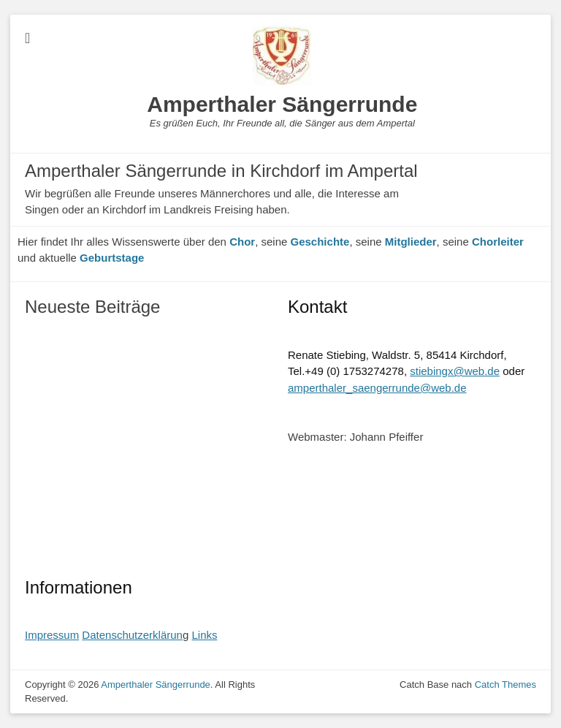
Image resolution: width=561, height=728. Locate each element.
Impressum (52, 635)
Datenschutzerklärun (132, 635)
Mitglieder (411, 242)
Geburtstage (112, 258)
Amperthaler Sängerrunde (282, 104)
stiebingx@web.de (455, 371)
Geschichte (320, 242)
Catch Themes (505, 685)
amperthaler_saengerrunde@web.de (377, 388)
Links (204, 635)
